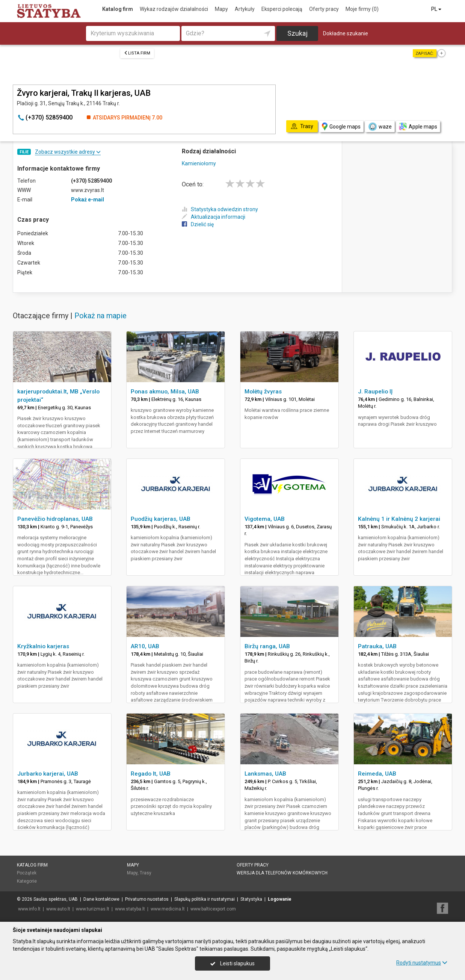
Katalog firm (118, 9)
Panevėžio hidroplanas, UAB (55, 519)
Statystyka (251, 899)
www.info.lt (29, 909)
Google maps (341, 126)
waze (380, 127)
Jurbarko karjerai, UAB (48, 774)
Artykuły (245, 9)
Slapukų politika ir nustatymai (205, 899)
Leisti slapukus (233, 963)
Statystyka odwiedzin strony (220, 209)
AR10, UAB (145, 646)
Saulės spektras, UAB (56, 899)
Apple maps (418, 126)
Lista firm (137, 53)
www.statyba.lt (130, 909)
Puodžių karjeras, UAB (161, 519)
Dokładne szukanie (346, 33)
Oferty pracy (324, 9)
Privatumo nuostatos (147, 899)
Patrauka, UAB (377, 646)
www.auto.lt (58, 909)
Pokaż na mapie (100, 316)
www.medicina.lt (168, 909)
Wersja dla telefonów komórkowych (282, 873)
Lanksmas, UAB (265, 774)
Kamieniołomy (199, 163)
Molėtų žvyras (263, 392)
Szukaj (297, 33)
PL (437, 9)
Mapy (221, 9)
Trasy (146, 873)
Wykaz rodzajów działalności (174, 9)
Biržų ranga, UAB (267, 646)
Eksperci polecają (282, 9)
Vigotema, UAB (265, 519)
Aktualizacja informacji (214, 217)
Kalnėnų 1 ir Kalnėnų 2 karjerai (399, 519)
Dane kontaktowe (101, 899)
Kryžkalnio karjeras (43, 646)
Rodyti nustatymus (422, 963)
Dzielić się (198, 224)
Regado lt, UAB (151, 774)
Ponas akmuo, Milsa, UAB (165, 392)
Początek (27, 873)
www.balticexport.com (213, 909)
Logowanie (280, 899)
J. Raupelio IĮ (375, 392)
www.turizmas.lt (93, 909)
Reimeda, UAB (377, 774)
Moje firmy (362, 9)
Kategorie (27, 881)
